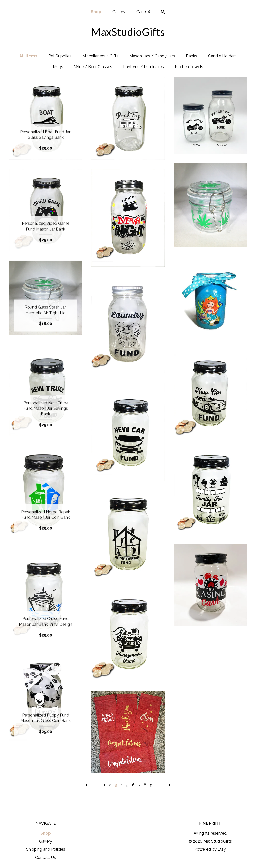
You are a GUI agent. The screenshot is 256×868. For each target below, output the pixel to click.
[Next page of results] (170, 785)
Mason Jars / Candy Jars (152, 56)
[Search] (163, 12)
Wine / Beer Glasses (93, 67)
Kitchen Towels (189, 67)
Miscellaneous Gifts (100, 56)
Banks (192, 56)
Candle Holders (222, 56)
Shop (96, 12)
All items (28, 56)
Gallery (119, 12)
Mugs (58, 67)
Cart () (143, 12)
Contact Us (46, 858)
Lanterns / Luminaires (144, 67)
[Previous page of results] (87, 785)
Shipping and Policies (46, 849)
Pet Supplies (60, 56)
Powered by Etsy (210, 849)
